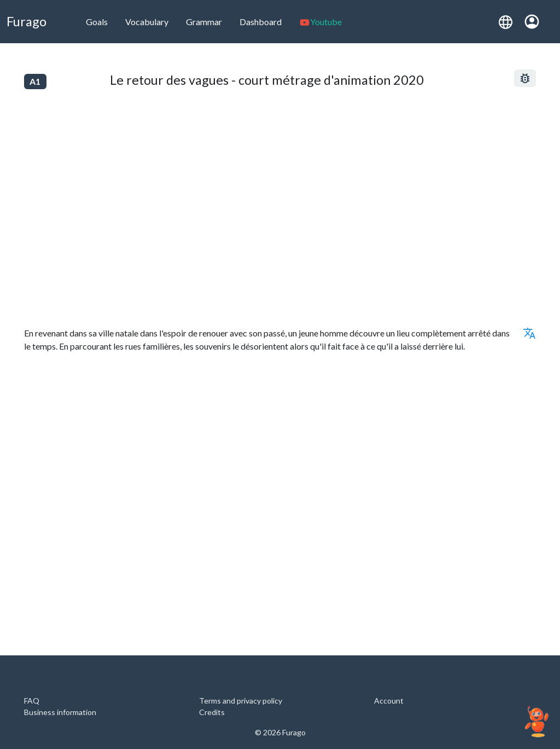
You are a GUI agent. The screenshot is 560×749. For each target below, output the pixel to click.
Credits (212, 712)
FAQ (32, 701)
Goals (97, 22)
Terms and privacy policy (241, 701)
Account (389, 701)
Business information (60, 712)
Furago (27, 21)
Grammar (204, 22)
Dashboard (261, 22)
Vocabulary (147, 22)
